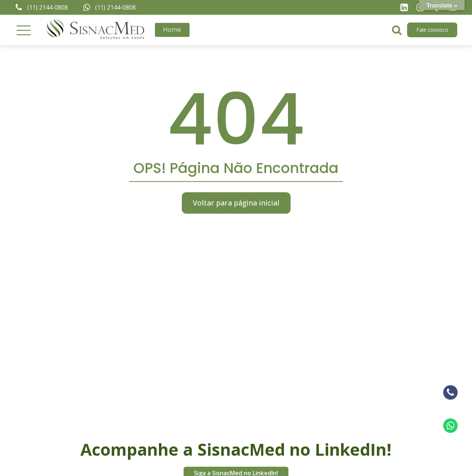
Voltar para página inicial (236, 203)
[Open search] (397, 30)
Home (172, 30)
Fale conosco (432, 30)
